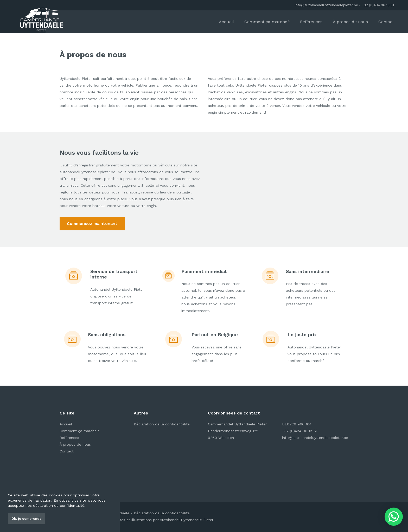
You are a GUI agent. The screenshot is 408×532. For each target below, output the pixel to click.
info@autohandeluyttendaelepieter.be (326, 5)
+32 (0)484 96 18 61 (378, 5)
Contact (386, 22)
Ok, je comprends (26, 519)
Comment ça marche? (267, 22)
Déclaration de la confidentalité (162, 424)
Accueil (226, 22)
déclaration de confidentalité (59, 505)
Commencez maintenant (92, 223)
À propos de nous (350, 22)
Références (311, 22)
